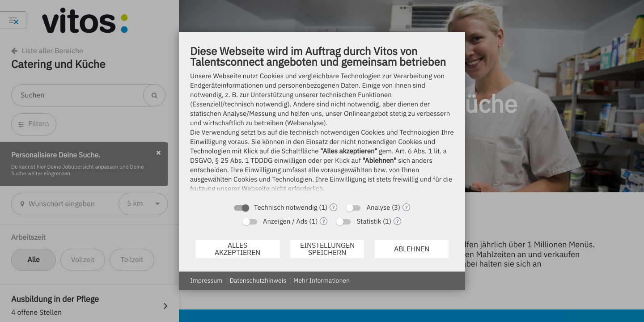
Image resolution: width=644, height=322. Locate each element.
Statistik (369, 222)
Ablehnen (412, 249)
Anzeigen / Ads (285, 222)
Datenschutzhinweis (258, 280)
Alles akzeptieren (237, 249)
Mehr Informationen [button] (322, 280)
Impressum (206, 280)
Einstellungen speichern (327, 249)
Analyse (378, 208)
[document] (322, 121)
